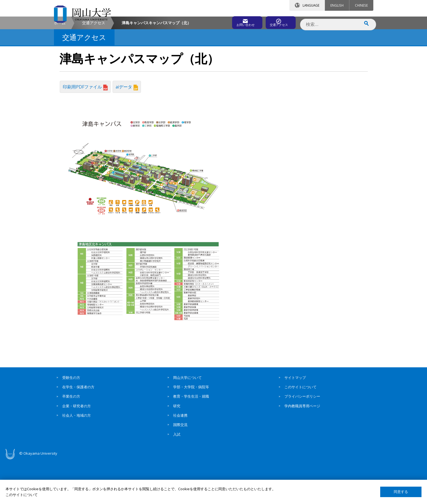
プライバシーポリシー (302, 440)
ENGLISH (337, 5)
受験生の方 (71, 421)
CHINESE (361, 5)
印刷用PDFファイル (86, 132)
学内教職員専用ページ (302, 449)
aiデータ (130, 132)
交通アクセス (277, 21)
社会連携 (180, 459)
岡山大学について (187, 421)
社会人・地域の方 (77, 459)
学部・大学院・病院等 (191, 430)
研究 (177, 449)
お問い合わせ (229, 21)
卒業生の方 (71, 440)
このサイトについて (300, 430)
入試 (177, 477)
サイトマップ (295, 421)
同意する (401, 492)
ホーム (60, 70)
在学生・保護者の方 (78, 430)
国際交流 (180, 468)
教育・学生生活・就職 (191, 440)
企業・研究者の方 (77, 449)
